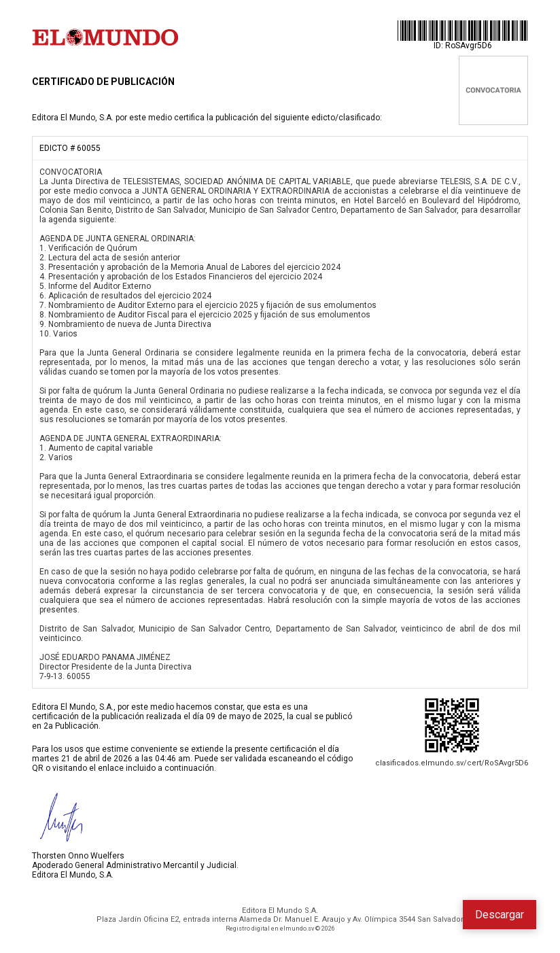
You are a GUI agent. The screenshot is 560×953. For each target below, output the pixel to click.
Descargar (500, 915)
